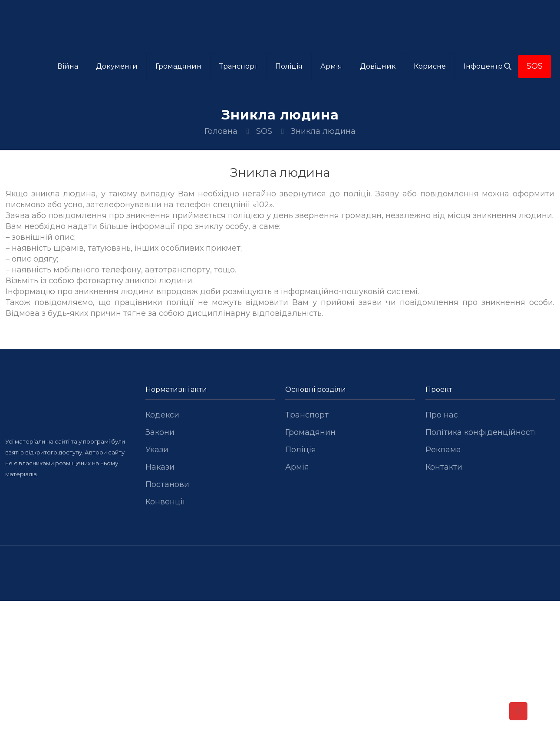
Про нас (442, 415)
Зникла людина (323, 131)
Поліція (301, 450)
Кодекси (162, 415)
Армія (297, 467)
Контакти (444, 467)
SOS (535, 66)
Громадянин (310, 432)
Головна (221, 131)
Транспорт (307, 415)
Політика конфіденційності (481, 432)
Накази (160, 467)
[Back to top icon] (518, 711)
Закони (160, 432)
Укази (157, 450)
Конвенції (165, 502)
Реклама (443, 450)
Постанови (167, 484)
